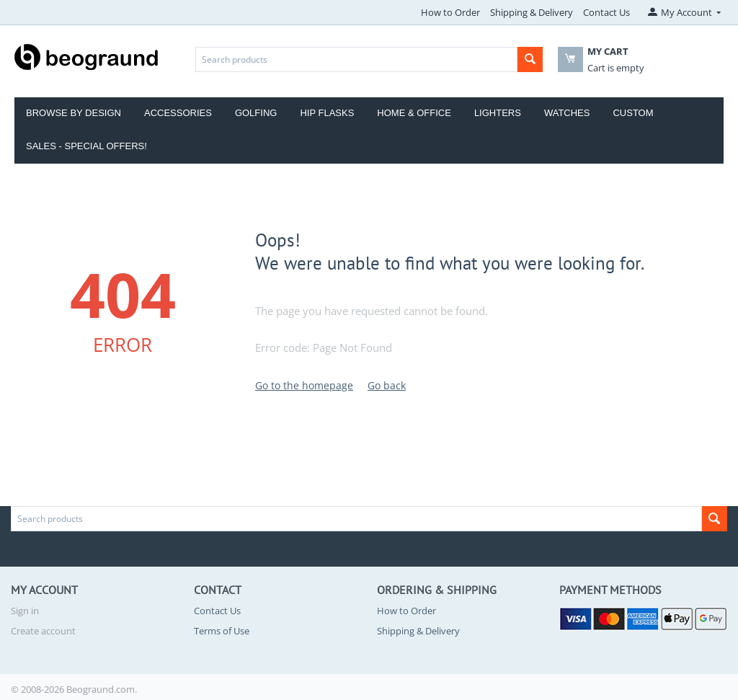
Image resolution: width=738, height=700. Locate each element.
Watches (567, 113)
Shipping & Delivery (532, 12)
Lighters (498, 113)
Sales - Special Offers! (86, 146)
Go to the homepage (304, 385)
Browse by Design (74, 113)
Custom (633, 113)
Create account (43, 631)
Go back (387, 385)
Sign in (25, 611)
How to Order (450, 12)
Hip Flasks (327, 113)
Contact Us (606, 12)
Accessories (178, 113)
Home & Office (414, 113)
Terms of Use (222, 631)
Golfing (256, 113)
